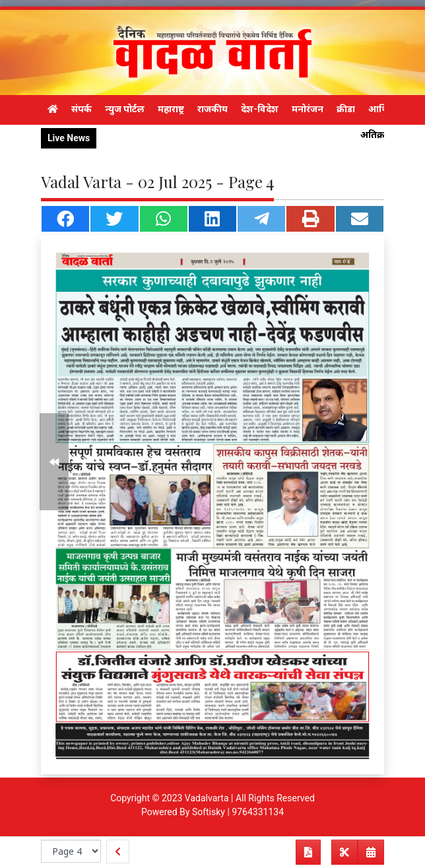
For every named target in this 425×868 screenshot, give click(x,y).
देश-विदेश (260, 109)
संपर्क (82, 109)
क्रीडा (346, 109)
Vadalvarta (207, 798)
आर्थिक (382, 109)
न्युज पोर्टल (125, 109)
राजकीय (212, 109)
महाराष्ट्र (171, 109)
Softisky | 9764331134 (238, 812)
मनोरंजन (308, 109)
